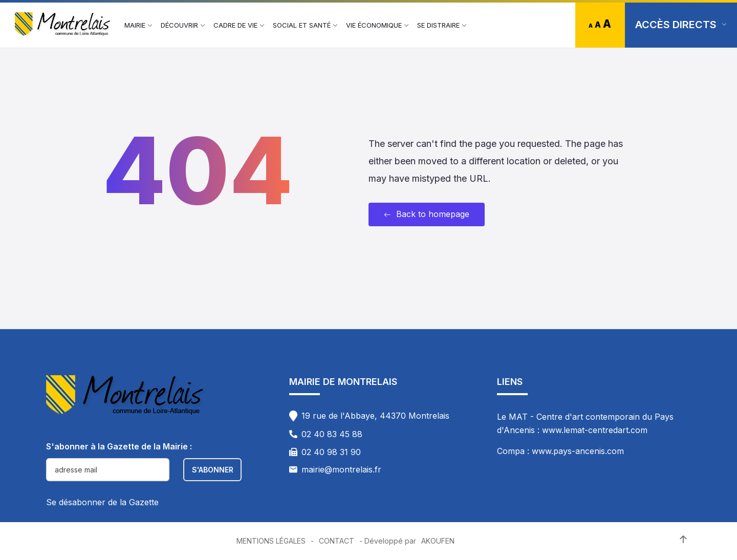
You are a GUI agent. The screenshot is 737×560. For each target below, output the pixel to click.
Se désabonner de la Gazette (102, 502)
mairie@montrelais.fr (341, 469)
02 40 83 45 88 (332, 434)
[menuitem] (135, 25)
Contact (337, 541)
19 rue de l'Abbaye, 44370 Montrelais (375, 416)
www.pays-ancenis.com (578, 451)
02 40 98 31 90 (331, 452)
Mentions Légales (271, 541)
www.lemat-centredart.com (595, 430)
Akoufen (438, 541)
